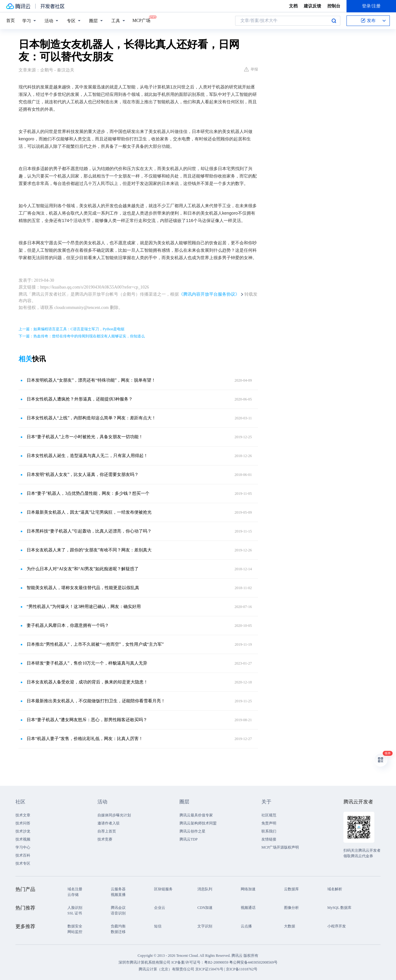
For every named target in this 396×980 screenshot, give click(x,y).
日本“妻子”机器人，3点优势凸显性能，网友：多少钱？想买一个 (88, 493)
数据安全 (75, 926)
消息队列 (205, 889)
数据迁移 (118, 932)
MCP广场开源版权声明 (280, 847)
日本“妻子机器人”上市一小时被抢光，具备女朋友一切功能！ (85, 437)
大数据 (290, 926)
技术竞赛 (105, 839)
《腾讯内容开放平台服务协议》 (209, 294)
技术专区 (23, 863)
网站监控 (75, 932)
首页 (11, 21)
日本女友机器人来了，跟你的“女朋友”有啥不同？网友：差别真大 (89, 550)
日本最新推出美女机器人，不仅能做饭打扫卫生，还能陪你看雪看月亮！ (96, 701)
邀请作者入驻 (109, 823)
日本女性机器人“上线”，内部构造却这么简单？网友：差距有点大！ (91, 418)
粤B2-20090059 (217, 962)
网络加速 (248, 889)
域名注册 (75, 889)
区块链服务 (163, 889)
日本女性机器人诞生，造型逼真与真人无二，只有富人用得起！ (87, 456)
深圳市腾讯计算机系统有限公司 (144, 962)
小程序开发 (337, 926)
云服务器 (118, 889)
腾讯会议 (118, 908)
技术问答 (23, 823)
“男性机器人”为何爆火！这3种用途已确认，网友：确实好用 (84, 607)
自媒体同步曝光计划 (114, 815)
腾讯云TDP (189, 839)
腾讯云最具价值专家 (196, 815)
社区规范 (269, 815)
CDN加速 (205, 908)
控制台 (334, 6)
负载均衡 (118, 926)
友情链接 (269, 839)
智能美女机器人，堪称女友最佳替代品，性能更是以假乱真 (83, 588)
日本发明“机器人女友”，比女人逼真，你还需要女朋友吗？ (83, 475)
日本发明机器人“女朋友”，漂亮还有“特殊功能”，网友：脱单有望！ (91, 380)
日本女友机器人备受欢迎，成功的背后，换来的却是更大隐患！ (87, 682)
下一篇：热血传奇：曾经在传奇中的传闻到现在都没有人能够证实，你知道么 (82, 336)
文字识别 (205, 926)
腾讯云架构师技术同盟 (198, 823)
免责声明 (269, 823)
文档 (293, 6)
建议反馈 (312, 6)
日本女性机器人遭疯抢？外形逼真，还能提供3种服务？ (80, 399)
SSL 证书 (75, 913)
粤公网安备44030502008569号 (253, 962)
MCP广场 (141, 20)
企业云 (160, 908)
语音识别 (118, 913)
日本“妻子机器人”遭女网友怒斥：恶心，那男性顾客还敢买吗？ (87, 720)
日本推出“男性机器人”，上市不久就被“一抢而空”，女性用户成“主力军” (95, 644)
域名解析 (335, 889)
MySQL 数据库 (339, 908)
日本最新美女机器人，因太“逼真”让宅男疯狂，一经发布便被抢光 (89, 512)
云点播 (246, 926)
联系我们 (269, 831)
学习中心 (23, 847)
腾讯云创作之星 (192, 831)
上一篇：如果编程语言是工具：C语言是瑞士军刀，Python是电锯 (71, 329)
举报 (251, 69)
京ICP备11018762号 (242, 969)
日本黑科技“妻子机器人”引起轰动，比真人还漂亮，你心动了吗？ (89, 531)
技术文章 (23, 815)
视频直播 (118, 895)
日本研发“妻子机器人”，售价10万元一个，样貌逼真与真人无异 (87, 663)
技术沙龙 (23, 831)
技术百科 (23, 855)
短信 (158, 926)
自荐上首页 (107, 831)
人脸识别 (75, 908)
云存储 (73, 895)
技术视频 (23, 839)
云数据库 (291, 889)
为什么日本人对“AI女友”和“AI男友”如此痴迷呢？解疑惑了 (83, 569)
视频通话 (248, 908)
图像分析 (291, 908)
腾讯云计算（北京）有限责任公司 (166, 969)
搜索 (334, 21)
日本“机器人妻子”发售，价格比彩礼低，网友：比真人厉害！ (85, 739)
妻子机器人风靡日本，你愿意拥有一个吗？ (68, 625)
